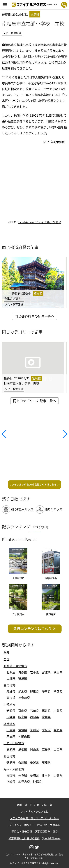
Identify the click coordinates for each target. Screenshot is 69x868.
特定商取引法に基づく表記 (24, 838)
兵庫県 (58, 730)
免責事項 (55, 825)
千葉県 (58, 691)
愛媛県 (34, 762)
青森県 (23, 672)
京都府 (34, 730)
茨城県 (11, 691)
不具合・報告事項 (22, 831)
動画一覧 (22, 805)
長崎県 (34, 775)
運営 (55, 831)
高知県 (46, 762)
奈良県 (11, 736)
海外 (6, 652)
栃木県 (23, 691)
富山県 (23, 711)
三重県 (11, 730)
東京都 (11, 698)
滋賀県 (23, 730)
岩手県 (34, 672)
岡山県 (34, 749)
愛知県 (46, 717)
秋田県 (58, 672)
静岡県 (34, 717)
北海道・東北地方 (15, 666)
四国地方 (9, 756)
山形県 (11, 678)
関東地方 (9, 685)
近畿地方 (9, 724)
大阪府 (46, 730)
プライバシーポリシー (22, 825)
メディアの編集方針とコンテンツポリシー (34, 818)
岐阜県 (23, 717)
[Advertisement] (34, 443)
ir (30, 805)
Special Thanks (51, 838)
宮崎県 (11, 782)
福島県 (23, 678)
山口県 (58, 749)
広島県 (46, 749)
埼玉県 (46, 691)
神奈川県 (24, 698)
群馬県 (34, 691)
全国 (6, 659)
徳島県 (11, 762)
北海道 (11, 672)
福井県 (46, 711)
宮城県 (46, 672)
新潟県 (11, 711)
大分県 (58, 775)
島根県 (23, 749)
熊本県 (46, 775)
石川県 (34, 711)
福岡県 (11, 775)
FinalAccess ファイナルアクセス (40, 222)
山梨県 (58, 711)
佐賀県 (23, 775)
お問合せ (42, 825)
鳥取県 (11, 749)
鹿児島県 (24, 782)
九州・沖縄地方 (14, 769)
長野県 (11, 717)
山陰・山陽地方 (14, 743)
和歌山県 (24, 736)
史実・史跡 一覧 (43, 805)
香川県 (23, 762)
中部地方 (9, 705)
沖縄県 (37, 782)
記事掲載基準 (42, 831)
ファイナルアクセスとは (34, 811)
